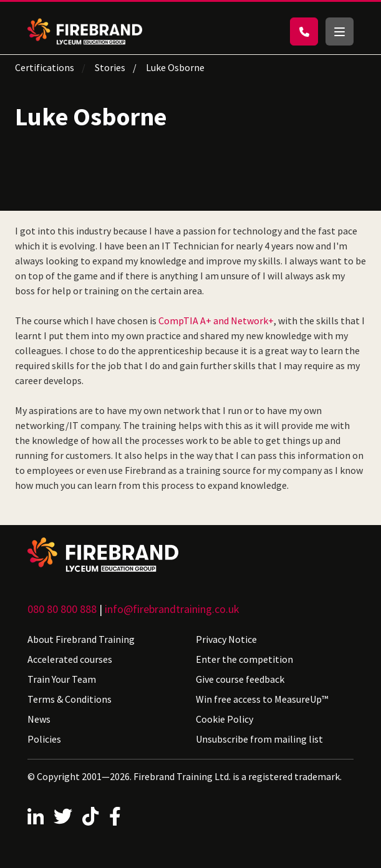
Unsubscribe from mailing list (259, 739)
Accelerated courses (70, 659)
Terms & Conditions (70, 699)
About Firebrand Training (81, 639)
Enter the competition (244, 659)
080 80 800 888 (62, 609)
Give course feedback (240, 679)
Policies (44, 739)
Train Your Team (62, 679)
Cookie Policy (224, 719)
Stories (110, 67)
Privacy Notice (226, 639)
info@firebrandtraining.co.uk (172, 609)
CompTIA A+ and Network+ (216, 321)
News (39, 719)
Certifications (45, 67)
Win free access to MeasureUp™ (262, 699)
